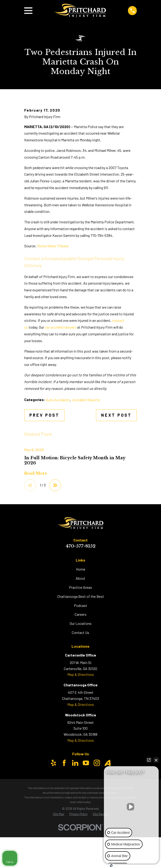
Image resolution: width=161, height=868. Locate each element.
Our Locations (81, 675)
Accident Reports (86, 451)
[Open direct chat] (149, 760)
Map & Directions (81, 726)
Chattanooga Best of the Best (81, 648)
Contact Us (80, 684)
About (80, 630)
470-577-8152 (81, 598)
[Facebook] (64, 815)
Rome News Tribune (53, 298)
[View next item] (55, 537)
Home (81, 621)
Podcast (80, 657)
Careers (80, 666)
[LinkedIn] (75, 815)
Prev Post (44, 467)
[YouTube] (86, 815)
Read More (36, 525)
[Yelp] (53, 815)
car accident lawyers (61, 379)
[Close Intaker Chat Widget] (156, 760)
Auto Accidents (58, 451)
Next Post (116, 467)
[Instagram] (97, 815)
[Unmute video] (131, 807)
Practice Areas (80, 639)
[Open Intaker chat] (111, 865)
